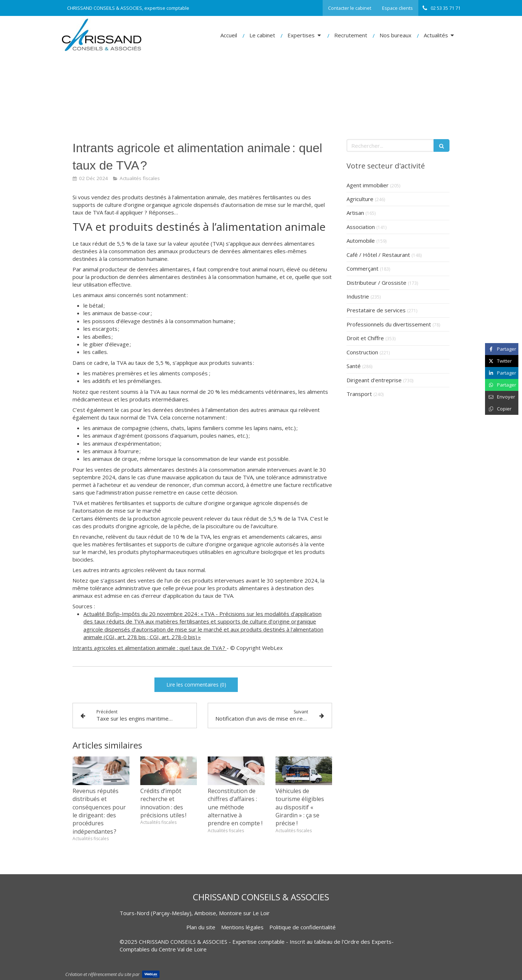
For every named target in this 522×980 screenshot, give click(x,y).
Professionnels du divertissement (389, 324)
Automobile (361, 241)
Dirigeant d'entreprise (374, 380)
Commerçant (362, 268)
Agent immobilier (368, 185)
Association (361, 227)
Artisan (355, 213)
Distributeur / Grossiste (376, 283)
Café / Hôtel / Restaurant (378, 255)
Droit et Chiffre (365, 338)
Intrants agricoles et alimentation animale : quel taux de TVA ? (150, 648)
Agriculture (360, 199)
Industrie (358, 296)
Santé (354, 366)
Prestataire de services (376, 310)
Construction (362, 352)
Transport (359, 394)
